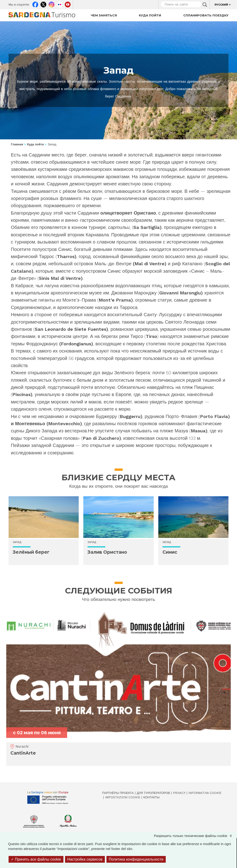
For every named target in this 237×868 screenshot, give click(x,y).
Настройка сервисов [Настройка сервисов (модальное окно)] (85, 859)
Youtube (68, 3)
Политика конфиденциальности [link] (136, 859)
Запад (17, 542)
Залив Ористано (107, 552)
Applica (205, 5)
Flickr (60, 3)
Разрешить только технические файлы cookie (195, 836)
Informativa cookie (205, 793)
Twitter (43, 3)
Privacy (179, 793)
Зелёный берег (31, 552)
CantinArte (23, 753)
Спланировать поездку (206, 15)
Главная (17, 144)
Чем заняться (104, 15)
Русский (221, 5)
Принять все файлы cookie (36, 859)
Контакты (151, 797)
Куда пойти (150, 15)
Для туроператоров (153, 793)
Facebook (35, 3)
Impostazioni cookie (123, 797)
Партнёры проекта (118, 793)
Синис (170, 552)
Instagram (51, 3)
